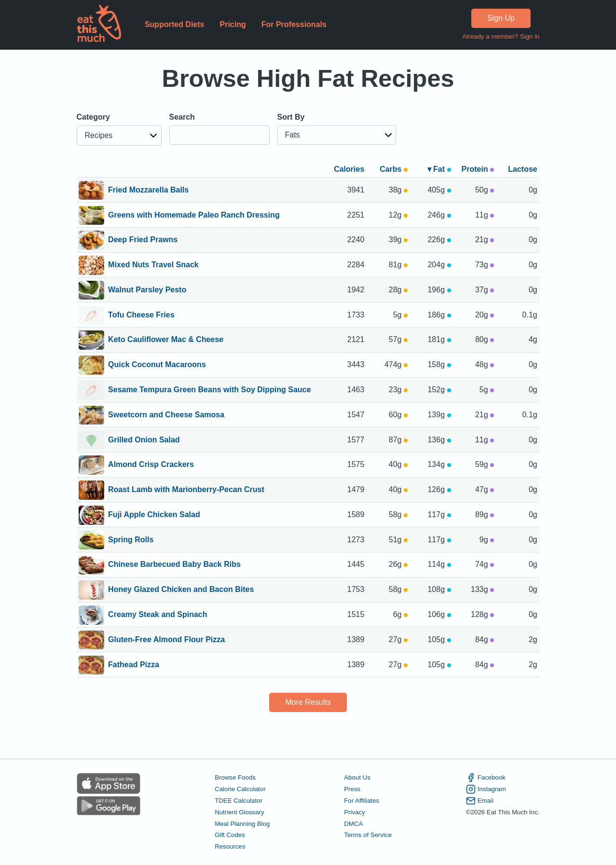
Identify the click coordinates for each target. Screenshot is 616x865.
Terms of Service (368, 835)
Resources (230, 846)
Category (93, 117)
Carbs (394, 169)
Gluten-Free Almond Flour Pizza (166, 640)
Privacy (355, 812)
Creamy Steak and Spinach (157, 615)
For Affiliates (362, 801)
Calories (349, 169)
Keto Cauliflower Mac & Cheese (166, 340)
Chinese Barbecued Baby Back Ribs (174, 565)
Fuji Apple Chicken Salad (154, 515)
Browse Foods (235, 777)
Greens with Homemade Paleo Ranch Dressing (194, 216)
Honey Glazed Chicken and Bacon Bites (181, 590)
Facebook (486, 778)
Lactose (522, 169)
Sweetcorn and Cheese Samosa (166, 415)
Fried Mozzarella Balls (148, 191)
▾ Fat (439, 169)
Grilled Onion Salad (144, 440)
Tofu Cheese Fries (141, 316)
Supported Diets (175, 24)
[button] (119, 136)
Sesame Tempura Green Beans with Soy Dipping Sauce (209, 390)
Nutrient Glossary (239, 812)
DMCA (353, 824)
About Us (357, 777)
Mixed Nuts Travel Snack (153, 265)
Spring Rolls (131, 540)
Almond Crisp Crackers (151, 465)
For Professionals (294, 24)
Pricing (233, 24)
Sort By (291, 117)
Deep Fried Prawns (143, 240)
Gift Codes (230, 835)
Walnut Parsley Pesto (147, 290)
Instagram (486, 789)
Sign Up (501, 18)
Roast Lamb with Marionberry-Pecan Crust (186, 490)
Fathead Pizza (134, 665)
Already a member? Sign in (501, 36)
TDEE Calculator (239, 801)
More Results (308, 702)
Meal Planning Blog (242, 824)
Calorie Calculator (240, 789)
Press (352, 789)
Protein (478, 169)
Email (480, 801)
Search (182, 117)
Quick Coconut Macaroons (157, 365)
